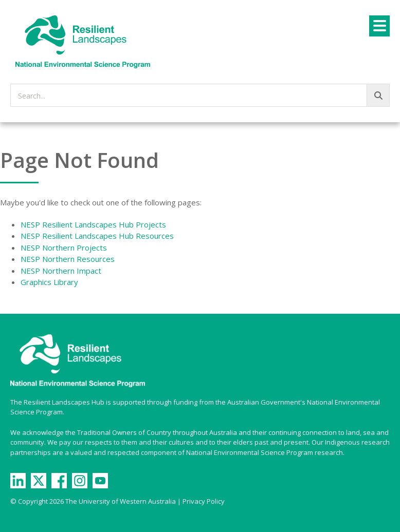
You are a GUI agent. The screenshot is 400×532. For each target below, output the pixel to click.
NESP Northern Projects (64, 248)
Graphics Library (49, 282)
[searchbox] (200, 95)
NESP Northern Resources (68, 259)
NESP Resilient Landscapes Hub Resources (97, 236)
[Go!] (378, 95)
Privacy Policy (204, 501)
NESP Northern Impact (61, 271)
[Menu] (379, 26)
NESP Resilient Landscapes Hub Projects (93, 224)
